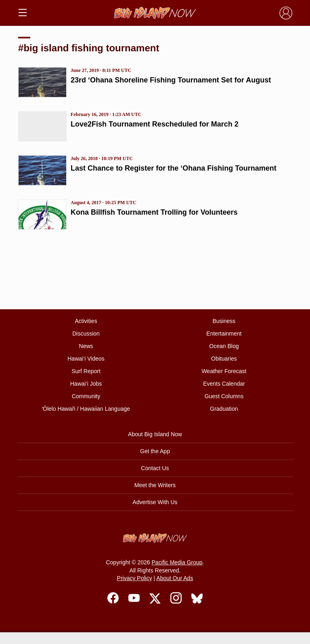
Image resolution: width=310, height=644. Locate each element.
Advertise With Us (155, 502)
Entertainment (224, 334)
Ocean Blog (224, 346)
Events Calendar (224, 384)
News (86, 346)
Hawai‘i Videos (86, 359)
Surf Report (86, 371)
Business (224, 321)
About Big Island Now (155, 434)
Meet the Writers (155, 485)
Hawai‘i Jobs (86, 384)
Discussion (86, 334)
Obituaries (224, 359)
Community (86, 396)
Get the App (155, 451)
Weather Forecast (224, 371)
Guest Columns (224, 396)
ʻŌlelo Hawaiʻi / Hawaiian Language (86, 409)
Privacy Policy (135, 578)
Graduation (224, 409)
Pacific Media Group (177, 562)
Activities (86, 321)
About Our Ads (175, 578)
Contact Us (155, 468)
